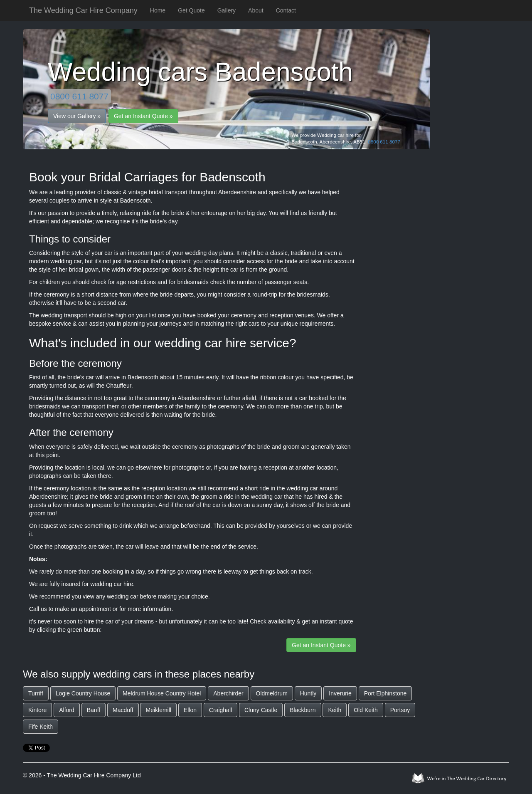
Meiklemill (158, 710)
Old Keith (366, 710)
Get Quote (191, 10)
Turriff (36, 693)
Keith (335, 710)
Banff (94, 710)
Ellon (190, 710)
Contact (286, 10)
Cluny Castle (261, 710)
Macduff (123, 710)
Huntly (308, 693)
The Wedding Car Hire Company (83, 10)
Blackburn (303, 710)
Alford (67, 710)
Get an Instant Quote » (143, 116)
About (256, 10)
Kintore (37, 710)
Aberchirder (228, 693)
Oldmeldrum (272, 693)
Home (158, 10)
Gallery (227, 10)
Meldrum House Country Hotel (162, 693)
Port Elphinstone (385, 693)
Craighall (220, 710)
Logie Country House (83, 693)
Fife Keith (41, 727)
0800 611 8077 (79, 96)
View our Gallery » (77, 116)
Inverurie (340, 693)
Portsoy (400, 710)
